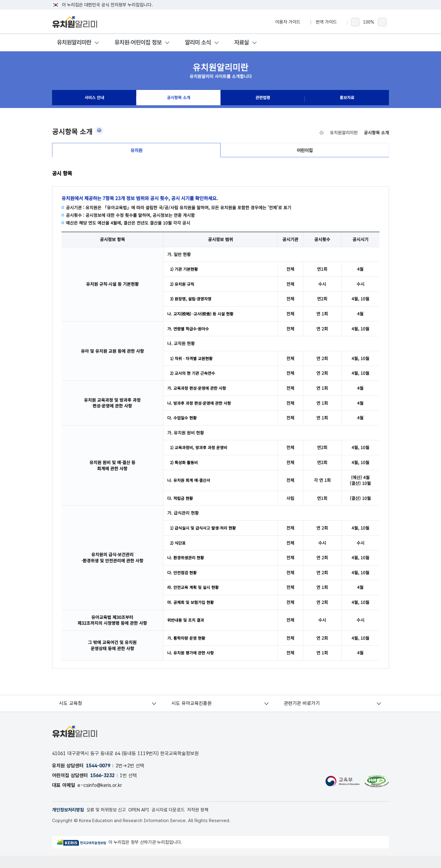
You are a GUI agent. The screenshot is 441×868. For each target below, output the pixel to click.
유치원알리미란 (74, 42)
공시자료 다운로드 (178, 822)
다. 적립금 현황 (181, 506)
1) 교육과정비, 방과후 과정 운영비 (201, 455)
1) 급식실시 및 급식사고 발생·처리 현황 (205, 537)
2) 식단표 (179, 552)
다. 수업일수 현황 (183, 425)
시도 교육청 (71, 715)
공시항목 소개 (179, 99)
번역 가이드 (329, 22)
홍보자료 (347, 99)
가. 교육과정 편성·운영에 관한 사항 (199, 394)
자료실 (242, 42)
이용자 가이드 (291, 22)
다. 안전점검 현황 (183, 583)
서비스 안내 (94, 99)
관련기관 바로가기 (302, 715)
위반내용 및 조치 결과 (187, 631)
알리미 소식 (198, 42)
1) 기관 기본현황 (185, 272)
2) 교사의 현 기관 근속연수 (194, 379)
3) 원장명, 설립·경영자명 (192, 303)
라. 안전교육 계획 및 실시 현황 (195, 598)
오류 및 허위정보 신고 (110, 822)
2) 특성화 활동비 (185, 470)
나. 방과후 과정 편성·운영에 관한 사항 (201, 409)
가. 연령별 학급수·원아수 (190, 333)
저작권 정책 (210, 822)
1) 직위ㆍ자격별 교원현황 (193, 363)
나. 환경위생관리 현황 (187, 567)
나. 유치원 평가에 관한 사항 (192, 665)
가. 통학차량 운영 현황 (188, 649)
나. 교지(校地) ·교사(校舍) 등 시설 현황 (203, 318)
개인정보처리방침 (69, 822)
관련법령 (263, 99)
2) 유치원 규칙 (183, 288)
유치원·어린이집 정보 (138, 42)
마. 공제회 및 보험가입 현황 (192, 613)
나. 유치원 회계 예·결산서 (190, 488)
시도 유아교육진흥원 (192, 715)
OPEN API (146, 822)
